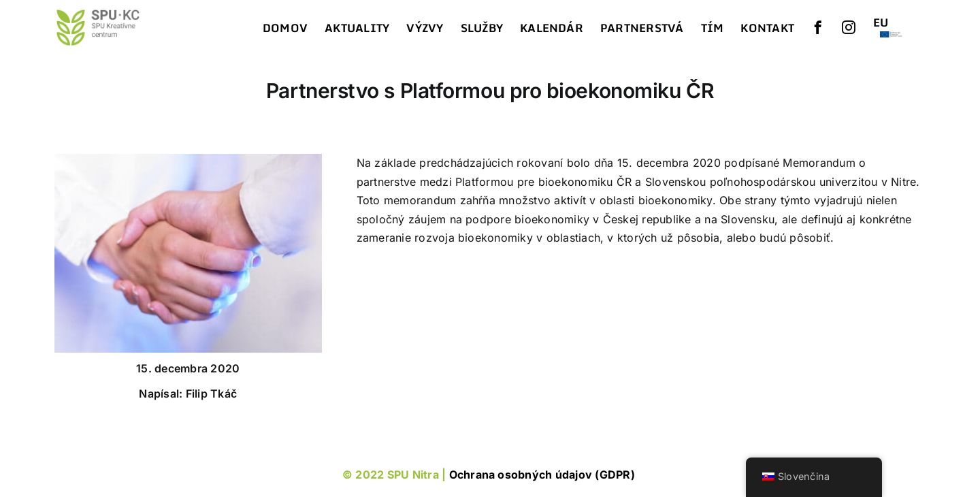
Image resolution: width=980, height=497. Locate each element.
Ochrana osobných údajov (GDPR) (543, 475)
